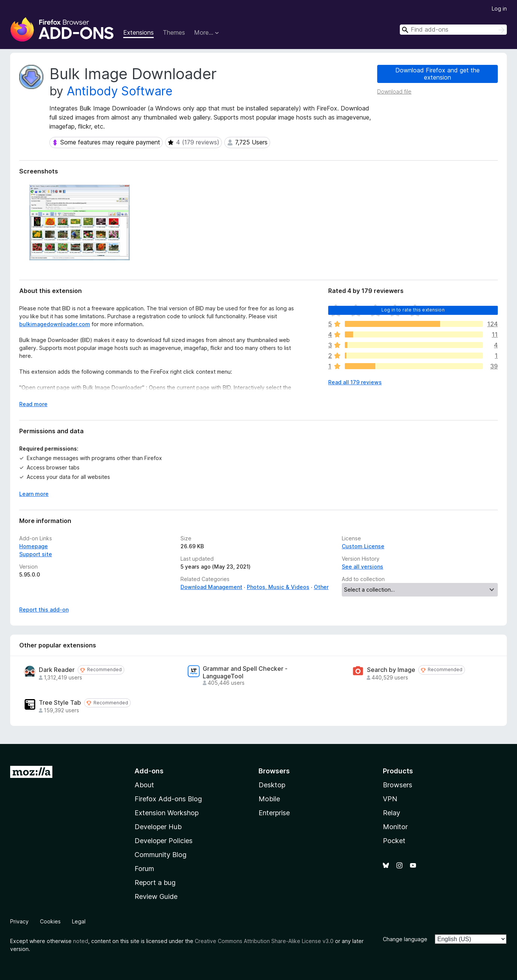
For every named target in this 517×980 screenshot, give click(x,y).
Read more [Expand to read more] (33, 404)
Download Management (211, 587)
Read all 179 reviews (355, 382)
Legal (79, 921)
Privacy (19, 921)
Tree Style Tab (60, 703)
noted (81, 941)
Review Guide (156, 896)
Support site (36, 554)
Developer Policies (164, 841)
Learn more (34, 494)
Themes (174, 32)
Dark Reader (57, 670)
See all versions (363, 567)
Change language (405, 939)
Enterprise (274, 813)
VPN (390, 799)
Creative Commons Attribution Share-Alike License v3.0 (264, 941)
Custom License (363, 546)
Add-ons (149, 771)
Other (321, 587)
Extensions (138, 32)
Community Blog (161, 855)
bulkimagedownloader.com (55, 324)
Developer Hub (158, 827)
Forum (144, 869)
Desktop (272, 785)
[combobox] (453, 30)
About (144, 785)
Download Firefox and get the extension (437, 74)
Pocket (394, 841)
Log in (499, 8)
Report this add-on (44, 610)
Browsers (398, 785)
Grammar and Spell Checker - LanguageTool (245, 672)
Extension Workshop (167, 813)
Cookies (50, 921)
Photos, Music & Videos (278, 587)
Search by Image (391, 670)
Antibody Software (120, 91)
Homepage (34, 546)
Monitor (395, 827)
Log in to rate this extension (413, 310)
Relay (392, 813)
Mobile (269, 799)
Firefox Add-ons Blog (168, 799)
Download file (394, 91)
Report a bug (155, 883)
